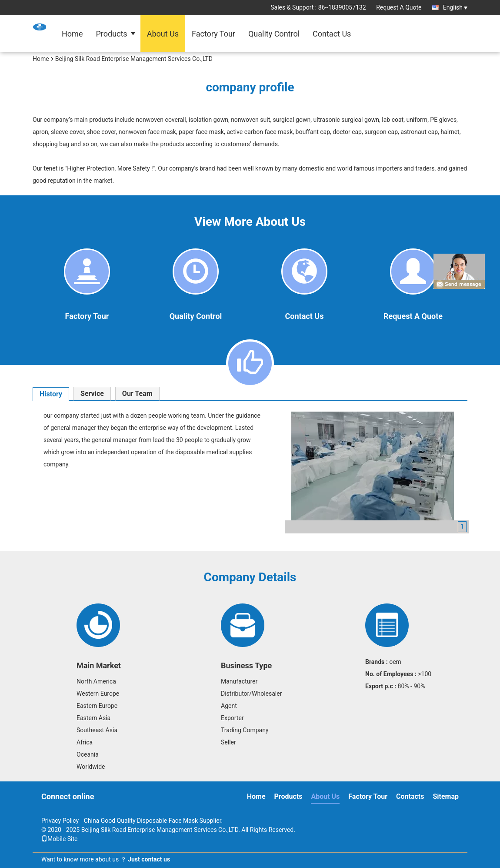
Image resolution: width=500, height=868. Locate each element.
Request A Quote (399, 7)
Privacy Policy (60, 821)
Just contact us (149, 859)
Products (111, 34)
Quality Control (274, 34)
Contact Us (332, 34)
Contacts (410, 796)
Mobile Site (60, 839)
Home (72, 34)
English (455, 7)
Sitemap (446, 796)
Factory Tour (213, 34)
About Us (163, 34)
